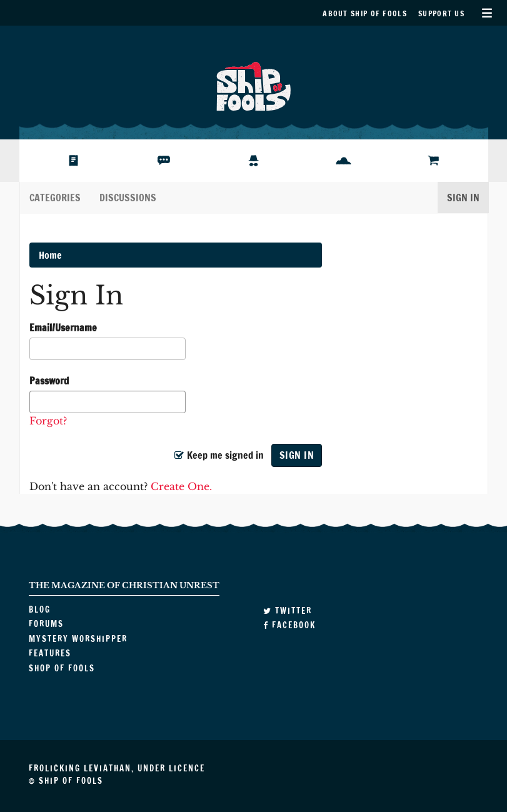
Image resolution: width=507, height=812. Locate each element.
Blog (59, 161)
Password (49, 381)
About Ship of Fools (365, 13)
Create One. (181, 486)
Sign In (463, 198)
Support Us (441, 13)
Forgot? (48, 421)
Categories (55, 198)
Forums (156, 161)
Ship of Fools (254, 85)
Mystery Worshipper (264, 161)
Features (339, 161)
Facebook (289, 625)
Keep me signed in (219, 455)
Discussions (128, 198)
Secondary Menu (487, 13)
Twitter (288, 611)
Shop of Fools (440, 161)
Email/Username (63, 328)
